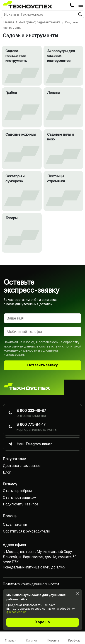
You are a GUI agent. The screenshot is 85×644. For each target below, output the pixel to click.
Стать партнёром (17, 491)
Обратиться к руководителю (27, 531)
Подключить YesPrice (21, 504)
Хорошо (42, 622)
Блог (7, 472)
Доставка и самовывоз (22, 466)
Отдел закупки (15, 524)
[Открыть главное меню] (81, 5)
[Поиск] (42, 14)
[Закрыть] (78, 593)
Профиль (74, 640)
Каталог (32, 640)
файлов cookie (16, 612)
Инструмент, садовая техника (39, 22)
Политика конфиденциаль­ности (31, 584)
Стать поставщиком (20, 498)
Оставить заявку (42, 365)
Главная (8, 22)
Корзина (53, 640)
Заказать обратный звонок (72, 5)
